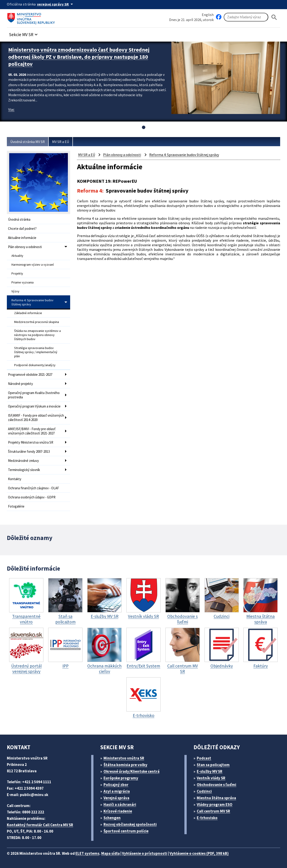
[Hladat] (274, 17)
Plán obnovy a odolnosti (25, 247)
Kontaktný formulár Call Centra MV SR (40, 825)
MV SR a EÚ (61, 142)
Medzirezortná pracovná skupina (37, 322)
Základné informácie (28, 313)
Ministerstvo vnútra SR (124, 758)
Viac (11, 109)
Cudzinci (204, 791)
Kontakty (15, 479)
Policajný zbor (116, 785)
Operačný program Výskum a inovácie (34, 406)
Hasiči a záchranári (120, 804)
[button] (24, 33)
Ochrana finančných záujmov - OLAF (33, 488)
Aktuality (17, 256)
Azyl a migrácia (117, 791)
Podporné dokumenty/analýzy (35, 365)
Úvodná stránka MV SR (28, 142)
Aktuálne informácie (22, 238)
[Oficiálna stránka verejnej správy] (56, 4)
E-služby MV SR (210, 771)
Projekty (17, 273)
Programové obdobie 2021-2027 (30, 374)
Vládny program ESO (215, 804)
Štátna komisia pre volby (125, 765)
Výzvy (15, 291)
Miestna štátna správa (216, 798)
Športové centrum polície (126, 831)
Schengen (112, 818)
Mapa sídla (110, 853)
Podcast (204, 758)
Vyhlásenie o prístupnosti (145, 853)
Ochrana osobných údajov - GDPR (32, 497)
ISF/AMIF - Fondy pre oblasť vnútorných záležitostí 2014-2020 (36, 418)
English (208, 15)
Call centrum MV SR (213, 811)
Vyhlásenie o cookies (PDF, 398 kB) (199, 853)
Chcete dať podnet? (22, 229)
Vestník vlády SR (211, 778)
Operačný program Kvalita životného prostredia (34, 395)
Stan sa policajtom (213, 765)
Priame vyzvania (23, 282)
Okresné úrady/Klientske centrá (132, 771)
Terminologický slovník (24, 470)
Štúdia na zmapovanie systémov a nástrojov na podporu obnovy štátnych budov (37, 335)
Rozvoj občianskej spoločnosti (130, 824)
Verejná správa (116, 798)
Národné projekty (20, 384)
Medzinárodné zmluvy (23, 461)
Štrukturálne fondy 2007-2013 (29, 451)
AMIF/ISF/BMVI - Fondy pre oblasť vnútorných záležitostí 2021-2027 (32, 431)
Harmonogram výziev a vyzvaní (33, 265)
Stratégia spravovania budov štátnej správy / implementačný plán (36, 352)
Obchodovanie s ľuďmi (217, 785)
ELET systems (87, 853)
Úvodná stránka (19, 219)
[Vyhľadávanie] (246, 17)
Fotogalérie (16, 506)
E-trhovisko (207, 818)
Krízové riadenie (118, 811)
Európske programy (121, 778)
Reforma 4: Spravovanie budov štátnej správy (32, 302)
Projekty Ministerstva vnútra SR (31, 442)
